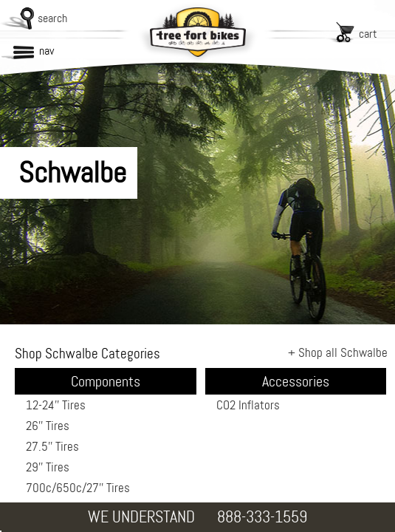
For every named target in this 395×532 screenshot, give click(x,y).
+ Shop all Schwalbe (338, 352)
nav (47, 51)
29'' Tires (48, 467)
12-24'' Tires (56, 405)
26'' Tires (48, 426)
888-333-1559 (262, 517)
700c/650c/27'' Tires (78, 488)
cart (368, 34)
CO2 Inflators (248, 405)
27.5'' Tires (52, 446)
